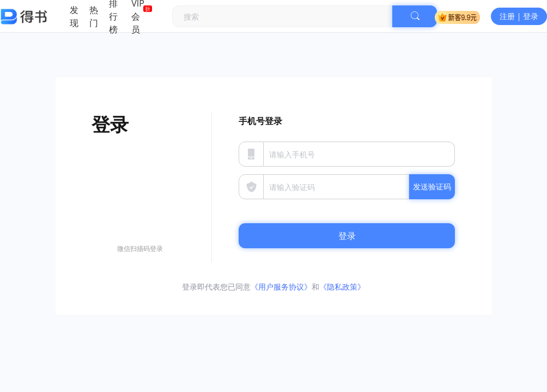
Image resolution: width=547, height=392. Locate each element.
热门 (94, 16)
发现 (74, 16)
